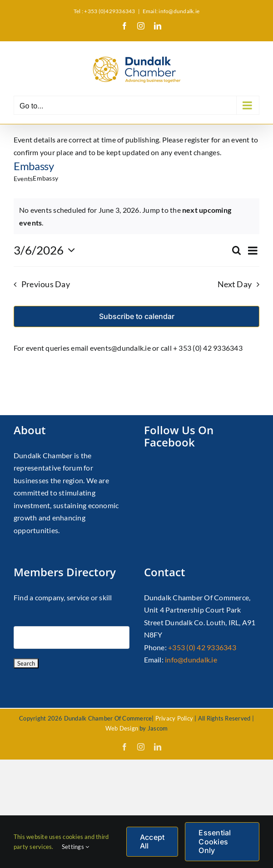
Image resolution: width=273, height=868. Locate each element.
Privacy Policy (174, 718)
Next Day (235, 284)
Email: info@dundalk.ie (171, 11)
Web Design (122, 728)
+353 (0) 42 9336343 (202, 647)
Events (23, 179)
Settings (75, 847)
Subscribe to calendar (137, 316)
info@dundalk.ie (191, 660)
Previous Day (46, 284)
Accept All (152, 841)
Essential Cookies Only (215, 841)
